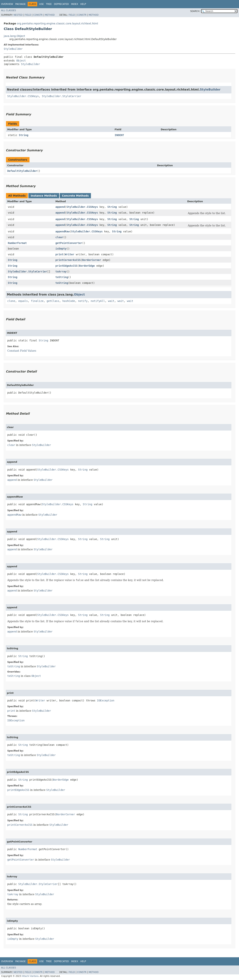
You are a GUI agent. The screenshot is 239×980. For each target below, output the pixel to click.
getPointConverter (69, 243)
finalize (37, 301)
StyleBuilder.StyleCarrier (62, 96)
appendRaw (63, 231)
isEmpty (61, 249)
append (60, 207)
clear (59, 237)
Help (83, 4)
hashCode (69, 301)
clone (11, 301)
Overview (7, 4)
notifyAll (98, 301)
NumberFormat (17, 243)
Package (20, 4)
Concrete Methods (75, 196)
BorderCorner (92, 260)
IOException (106, 700)
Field (28, 15)
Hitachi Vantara (30, 976)
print (59, 254)
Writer (70, 254)
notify (83, 301)
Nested (18, 15)
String (24, 135)
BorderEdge (87, 266)
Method (50, 15)
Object (21, 61)
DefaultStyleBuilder (22, 171)
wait (111, 301)
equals (23, 301)
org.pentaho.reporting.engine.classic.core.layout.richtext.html (57, 23)
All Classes (8, 10)
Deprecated (61, 4)
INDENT (119, 135)
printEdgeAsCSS (66, 266)
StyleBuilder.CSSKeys (23, 96)
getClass (53, 301)
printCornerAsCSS (68, 260)
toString (62, 277)
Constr (38, 15)
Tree (49, 4)
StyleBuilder (13, 49)
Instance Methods (44, 196)
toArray (61, 272)
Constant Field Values (22, 351)
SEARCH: (195, 11)
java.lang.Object (14, 36)
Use (41, 4)
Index (75, 4)
